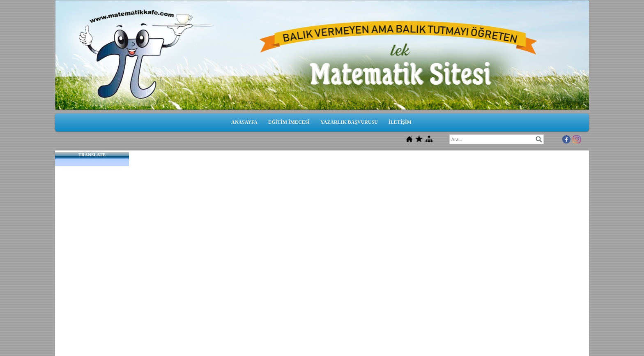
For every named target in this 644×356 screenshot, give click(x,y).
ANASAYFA (244, 122)
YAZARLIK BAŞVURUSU (349, 122)
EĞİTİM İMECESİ (289, 122)
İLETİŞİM (400, 122)
